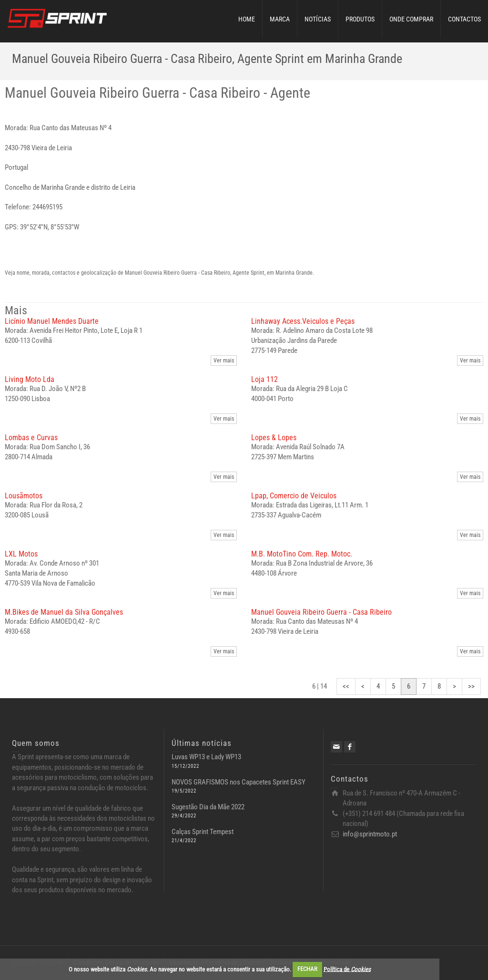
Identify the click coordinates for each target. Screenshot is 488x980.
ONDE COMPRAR (411, 19)
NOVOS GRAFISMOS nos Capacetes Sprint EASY (239, 782)
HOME (247, 19)
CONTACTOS (464, 19)
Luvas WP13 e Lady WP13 (206, 757)
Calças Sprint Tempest (203, 832)
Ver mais (224, 361)
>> (471, 686)
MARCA (280, 19)
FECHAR (307, 969)
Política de (347, 969)
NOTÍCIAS (318, 19)
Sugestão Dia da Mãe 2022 (208, 807)
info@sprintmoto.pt (370, 834)
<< (346, 686)
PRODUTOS (360, 19)
